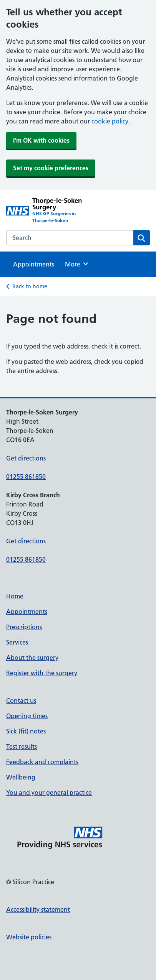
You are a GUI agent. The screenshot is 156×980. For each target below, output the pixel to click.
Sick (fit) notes (26, 731)
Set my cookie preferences (51, 168)
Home (15, 596)
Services (17, 642)
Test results (22, 747)
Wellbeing (21, 777)
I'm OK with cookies (41, 140)
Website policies (29, 937)
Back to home (30, 286)
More (77, 264)
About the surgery (32, 658)
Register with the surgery (42, 673)
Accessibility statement (38, 909)
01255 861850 (26, 477)
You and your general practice (49, 793)
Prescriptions (24, 627)
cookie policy (110, 121)
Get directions (26, 458)
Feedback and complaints (42, 762)
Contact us (21, 700)
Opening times (27, 716)
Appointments (34, 264)
